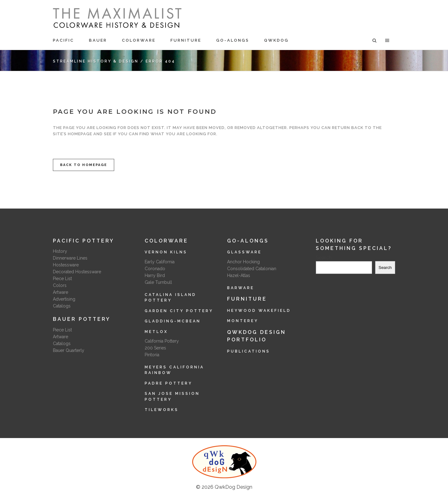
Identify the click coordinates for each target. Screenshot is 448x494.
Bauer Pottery (82, 319)
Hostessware (66, 265)
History (60, 251)
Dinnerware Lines (70, 258)
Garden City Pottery (179, 311)
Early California (160, 262)
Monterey (243, 321)
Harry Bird (155, 275)
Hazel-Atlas (239, 275)
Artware (61, 292)
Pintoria (152, 355)
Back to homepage (84, 165)
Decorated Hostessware (77, 272)
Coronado (155, 269)
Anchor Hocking (243, 262)
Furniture (247, 299)
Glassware (244, 252)
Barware (241, 288)
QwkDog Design (233, 487)
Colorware (166, 241)
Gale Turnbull (158, 282)
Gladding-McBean (173, 321)
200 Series (155, 348)
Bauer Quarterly (69, 350)
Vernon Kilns (166, 252)
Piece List (62, 279)
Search (324, 258)
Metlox (156, 332)
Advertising (64, 299)
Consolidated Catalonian (252, 269)
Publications (249, 351)
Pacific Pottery (84, 241)
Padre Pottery (168, 383)
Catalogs (62, 306)
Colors (60, 285)
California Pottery (162, 341)
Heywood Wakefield (259, 311)
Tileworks (162, 410)
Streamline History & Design (96, 61)
